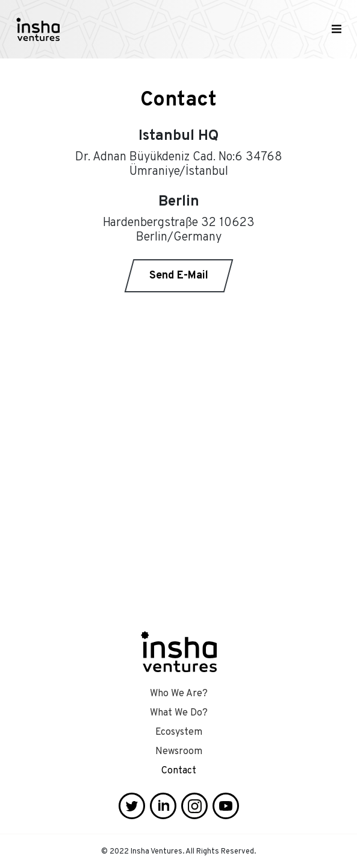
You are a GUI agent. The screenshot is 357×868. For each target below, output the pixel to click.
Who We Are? (179, 694)
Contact (179, 771)
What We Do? (179, 713)
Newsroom (179, 752)
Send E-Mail (179, 276)
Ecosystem (179, 732)
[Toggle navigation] (337, 30)
